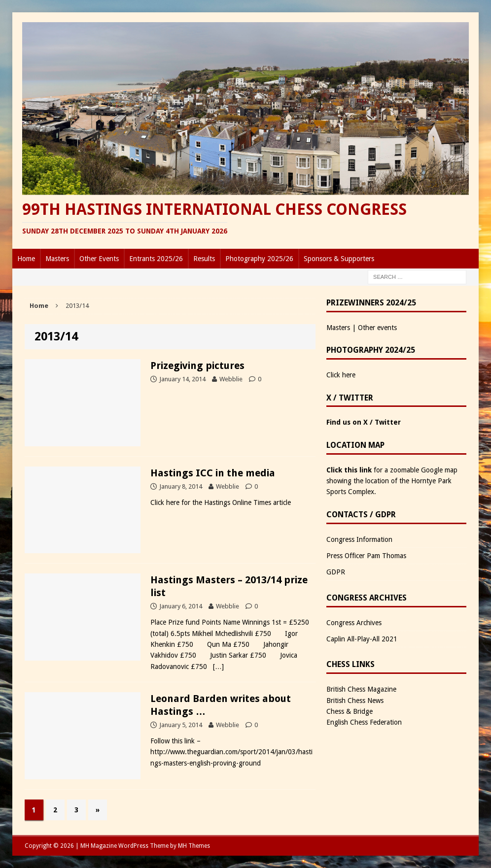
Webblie (231, 379)
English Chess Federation (364, 722)
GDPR (336, 572)
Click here (341, 375)
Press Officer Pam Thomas (366, 556)
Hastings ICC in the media (213, 473)
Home (26, 259)
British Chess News (355, 701)
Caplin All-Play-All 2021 (362, 639)
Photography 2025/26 (259, 259)
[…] (218, 667)
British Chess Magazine (361, 689)
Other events (377, 328)
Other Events (99, 259)
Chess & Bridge (350, 711)
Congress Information (359, 539)
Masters (57, 259)
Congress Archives (354, 623)
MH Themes (194, 846)
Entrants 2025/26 (156, 259)
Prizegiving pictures (197, 366)
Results (204, 259)
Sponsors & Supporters (339, 259)
